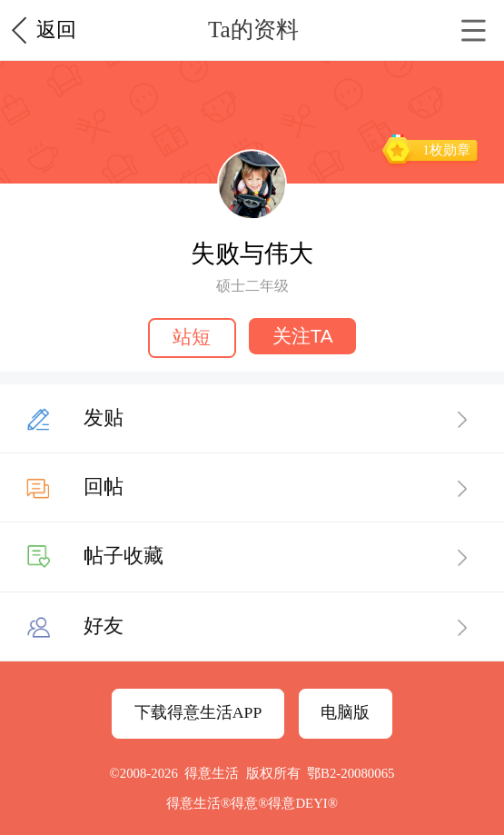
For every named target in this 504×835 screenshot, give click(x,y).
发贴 (104, 417)
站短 (192, 337)
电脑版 (345, 712)
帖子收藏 (124, 556)
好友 (104, 626)
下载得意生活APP (198, 712)
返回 (56, 30)
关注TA (303, 336)
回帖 (104, 487)
